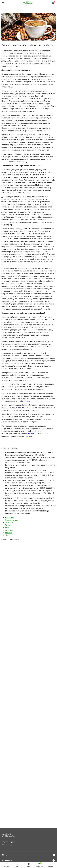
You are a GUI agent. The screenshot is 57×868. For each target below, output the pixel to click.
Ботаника (30, 434)
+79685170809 (8, 842)
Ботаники (25, 401)
